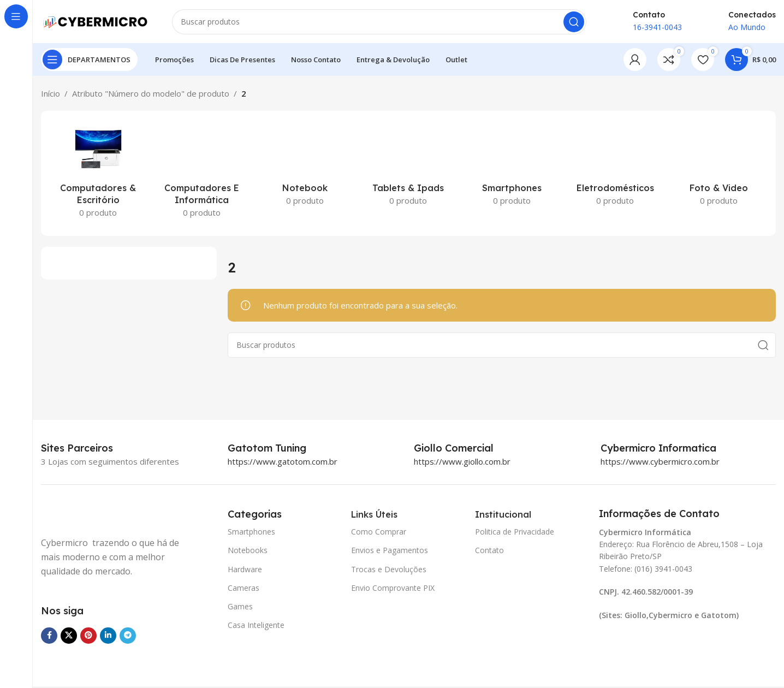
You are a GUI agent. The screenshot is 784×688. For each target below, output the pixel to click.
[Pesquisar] (379, 22)
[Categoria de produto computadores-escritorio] (98, 174)
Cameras (243, 588)
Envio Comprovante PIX (393, 588)
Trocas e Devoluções (389, 569)
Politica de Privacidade (515, 532)
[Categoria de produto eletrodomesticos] (615, 168)
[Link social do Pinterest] (88, 636)
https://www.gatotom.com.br (283, 462)
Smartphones (251, 532)
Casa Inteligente (256, 625)
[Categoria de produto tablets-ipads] (408, 168)
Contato (489, 551)
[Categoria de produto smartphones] (512, 168)
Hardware (245, 569)
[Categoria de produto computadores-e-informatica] (201, 174)
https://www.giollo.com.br (462, 462)
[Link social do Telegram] (128, 636)
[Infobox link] (279, 449)
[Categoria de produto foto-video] (719, 168)
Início (51, 94)
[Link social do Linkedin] (108, 636)
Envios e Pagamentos (390, 551)
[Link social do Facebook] (49, 636)
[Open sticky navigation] (89, 60)
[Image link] (96, 515)
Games (240, 607)
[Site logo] (96, 21)
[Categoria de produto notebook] (305, 168)
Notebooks (248, 551)
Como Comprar (379, 532)
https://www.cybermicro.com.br (660, 462)
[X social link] (69, 636)
